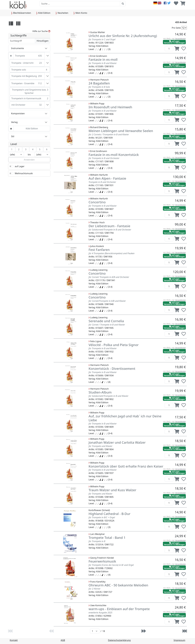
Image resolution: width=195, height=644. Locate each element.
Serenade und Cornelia (106, 321)
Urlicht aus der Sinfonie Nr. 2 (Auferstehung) (123, 36)
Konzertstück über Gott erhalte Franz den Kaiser (126, 466)
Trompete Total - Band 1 (107, 538)
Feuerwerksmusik (102, 561)
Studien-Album (100, 392)
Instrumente (17, 48)
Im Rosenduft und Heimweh (110, 107)
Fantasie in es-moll (103, 59)
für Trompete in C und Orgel (102, 39)
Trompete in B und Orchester (102, 182)
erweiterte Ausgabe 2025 (100, 613)
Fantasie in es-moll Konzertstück (114, 155)
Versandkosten (181, 38)
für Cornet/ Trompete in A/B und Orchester (109, 277)
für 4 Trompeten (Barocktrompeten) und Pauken (112, 253)
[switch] (12, 166)
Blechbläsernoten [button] (21, 13)
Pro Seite (176, 28)
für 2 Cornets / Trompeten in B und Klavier (109, 134)
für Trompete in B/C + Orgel (102, 517)
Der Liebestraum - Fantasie (109, 226)
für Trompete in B (97, 541)
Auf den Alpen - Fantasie (107, 178)
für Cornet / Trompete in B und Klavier (107, 325)
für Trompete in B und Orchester (104, 158)
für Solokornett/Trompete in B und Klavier (108, 396)
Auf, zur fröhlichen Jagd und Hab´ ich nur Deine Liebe (125, 418)
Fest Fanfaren (99, 250)
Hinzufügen (43, 41)
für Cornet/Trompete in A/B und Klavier (107, 301)
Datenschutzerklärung (119, 640)
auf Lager (20, 166)
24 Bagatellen (99, 83)
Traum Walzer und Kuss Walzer (112, 490)
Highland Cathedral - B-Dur (109, 514)
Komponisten (18, 113)
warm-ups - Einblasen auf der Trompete (119, 609)
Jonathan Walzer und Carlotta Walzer (117, 442)
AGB (63, 640)
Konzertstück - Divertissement (112, 368)
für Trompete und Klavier (100, 446)
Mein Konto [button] (80, 13)
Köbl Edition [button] (43, 13)
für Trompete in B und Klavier (103, 63)
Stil (13, 136)
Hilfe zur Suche (41, 31)
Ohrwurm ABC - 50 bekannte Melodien (118, 585)
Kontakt (14, 640)
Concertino (97, 202)
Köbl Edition (32, 129)
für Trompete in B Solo (99, 87)
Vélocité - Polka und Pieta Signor (114, 345)
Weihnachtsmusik (24, 173)
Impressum (179, 640)
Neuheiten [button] (62, 13)
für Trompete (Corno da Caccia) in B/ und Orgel (111, 565)
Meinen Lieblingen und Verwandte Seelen (121, 131)
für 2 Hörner (95, 589)
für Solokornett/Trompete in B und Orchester (110, 230)
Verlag (14, 122)
